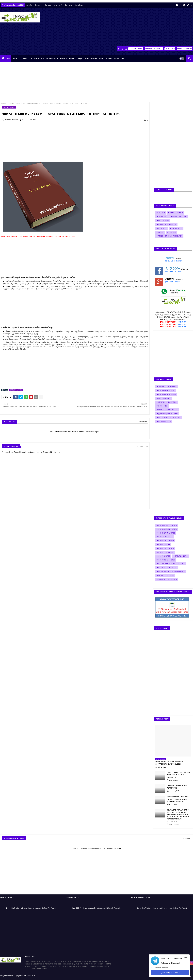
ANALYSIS (162, 213)
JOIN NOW (182, 322)
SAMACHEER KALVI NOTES (168, 579)
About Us (29, 5)
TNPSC (15, 58)
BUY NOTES (39, 58)
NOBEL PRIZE (163, 406)
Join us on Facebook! (174, 271)
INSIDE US (26, 58)
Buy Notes (69, 5)
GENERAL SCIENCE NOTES (168, 525)
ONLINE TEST (170, 49)
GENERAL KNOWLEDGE (154, 49)
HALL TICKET (163, 228)
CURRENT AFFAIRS (136, 49)
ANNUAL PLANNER (177, 213)
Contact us (39, 5)
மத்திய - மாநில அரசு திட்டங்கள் (90, 58)
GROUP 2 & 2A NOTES (166, 548)
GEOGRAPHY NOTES (165, 537)
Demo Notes (79, 5)
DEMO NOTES (52, 58)
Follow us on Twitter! (174, 261)
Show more (143, 422)
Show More (186, 838)
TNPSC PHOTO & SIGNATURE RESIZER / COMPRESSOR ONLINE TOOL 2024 (170, 763)
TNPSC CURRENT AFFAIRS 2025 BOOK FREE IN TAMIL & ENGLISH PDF (178, 775)
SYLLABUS (172, 232)
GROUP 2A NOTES (181, 556)
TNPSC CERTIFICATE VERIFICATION (170, 236)
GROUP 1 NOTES (164, 545)
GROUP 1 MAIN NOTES (166, 541)
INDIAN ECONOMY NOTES (167, 568)
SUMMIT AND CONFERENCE (168, 410)
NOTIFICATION (177, 228)
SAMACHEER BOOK (185, 49)
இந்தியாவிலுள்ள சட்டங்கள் (168, 414)
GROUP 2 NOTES (164, 556)
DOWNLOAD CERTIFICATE (167, 224)
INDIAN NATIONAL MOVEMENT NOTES (172, 571)
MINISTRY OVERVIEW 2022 (167, 402)
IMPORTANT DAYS (165, 398)
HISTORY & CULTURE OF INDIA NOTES (172, 564)
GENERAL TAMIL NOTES (167, 533)
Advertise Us (58, 5)
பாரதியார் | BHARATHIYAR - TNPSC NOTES (177, 787)
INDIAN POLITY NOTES (166, 575)
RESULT (161, 232)
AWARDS (161, 387)
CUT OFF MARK (164, 221)
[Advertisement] (148, 27)
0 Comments (142, 446)
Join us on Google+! (173, 282)
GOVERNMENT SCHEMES (167, 394)
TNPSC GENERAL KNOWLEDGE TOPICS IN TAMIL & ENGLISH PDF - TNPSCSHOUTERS (178, 799)
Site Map (48, 5)
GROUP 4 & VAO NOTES (167, 560)
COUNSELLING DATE (180, 217)
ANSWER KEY (163, 217)
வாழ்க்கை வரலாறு (165, 421)
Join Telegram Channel (170, 972)
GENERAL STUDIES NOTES (168, 529)
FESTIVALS (173, 387)
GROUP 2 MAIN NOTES (166, 552)
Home (7, 58)
